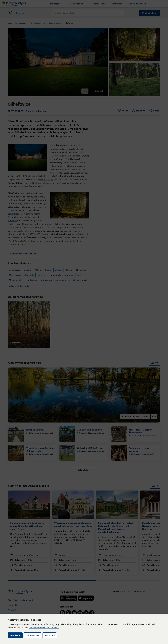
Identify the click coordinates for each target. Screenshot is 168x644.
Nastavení (50, 635)
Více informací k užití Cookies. (44, 628)
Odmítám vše (33, 635)
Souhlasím (15, 635)
